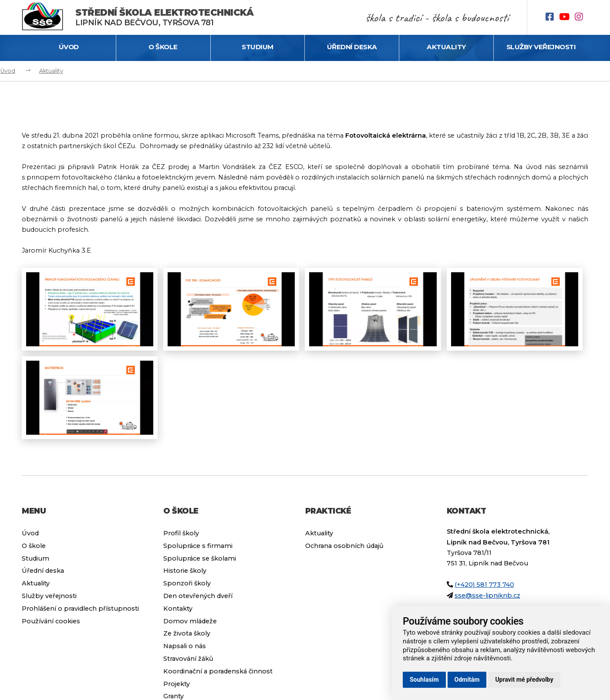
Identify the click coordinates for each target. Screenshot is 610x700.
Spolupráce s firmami (198, 546)
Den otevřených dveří (198, 596)
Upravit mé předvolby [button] (524, 680)
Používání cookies (51, 621)
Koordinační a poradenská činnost (218, 671)
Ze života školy (187, 633)
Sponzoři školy (187, 583)
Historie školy (185, 571)
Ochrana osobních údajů (344, 546)
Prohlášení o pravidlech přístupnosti (80, 609)
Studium (258, 47)
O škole (163, 47)
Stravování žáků (188, 659)
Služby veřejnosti (541, 47)
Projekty (177, 684)
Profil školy (181, 533)
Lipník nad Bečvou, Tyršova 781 (164, 17)
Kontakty (178, 609)
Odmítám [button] (467, 680)
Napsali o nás (185, 646)
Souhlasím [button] (424, 680)
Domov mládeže (190, 621)
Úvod (69, 47)
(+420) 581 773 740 (484, 585)
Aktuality (446, 47)
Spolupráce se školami (200, 558)
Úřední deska (352, 47)
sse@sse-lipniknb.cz (487, 595)
